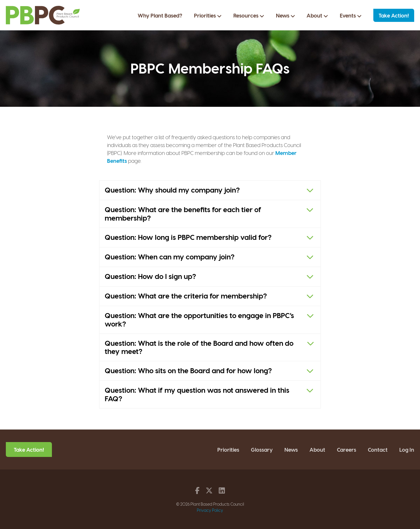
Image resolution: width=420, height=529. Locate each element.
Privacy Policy (210, 510)
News (286, 15)
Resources (249, 15)
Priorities (208, 15)
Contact (378, 449)
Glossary (262, 449)
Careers (346, 449)
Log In (407, 449)
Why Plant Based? (160, 15)
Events (351, 15)
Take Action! (394, 15)
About (317, 15)
